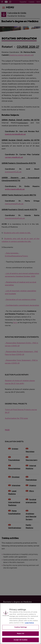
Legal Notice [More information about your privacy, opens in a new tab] (29, 625)
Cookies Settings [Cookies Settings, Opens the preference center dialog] (20, 629)
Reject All (20, 635)
